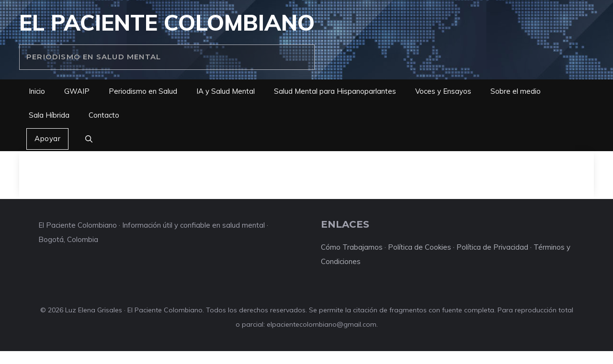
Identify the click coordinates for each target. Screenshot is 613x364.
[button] (89, 139)
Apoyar (47, 138)
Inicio (37, 91)
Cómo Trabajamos (352, 247)
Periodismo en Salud (143, 91)
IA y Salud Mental (226, 91)
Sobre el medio (516, 91)
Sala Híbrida (49, 115)
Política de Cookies (420, 247)
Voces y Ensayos (443, 91)
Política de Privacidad (492, 247)
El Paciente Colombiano (167, 22)
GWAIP (77, 91)
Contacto (104, 115)
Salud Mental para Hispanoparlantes (335, 91)
